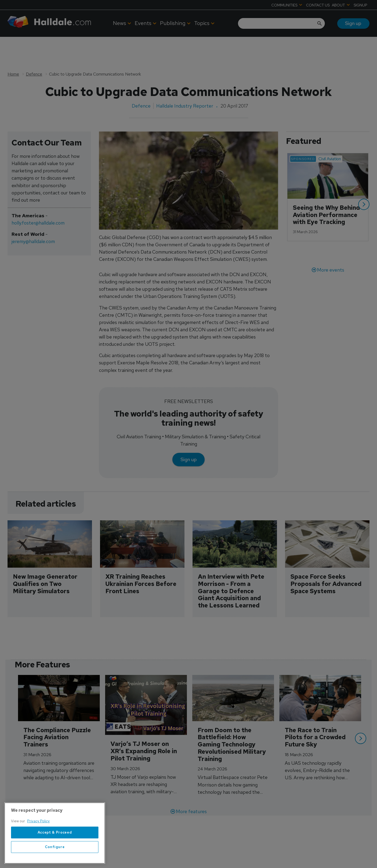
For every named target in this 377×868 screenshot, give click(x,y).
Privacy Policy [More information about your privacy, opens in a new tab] (38, 821)
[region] (55, 833)
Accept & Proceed (55, 832)
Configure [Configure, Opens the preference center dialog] (55, 847)
